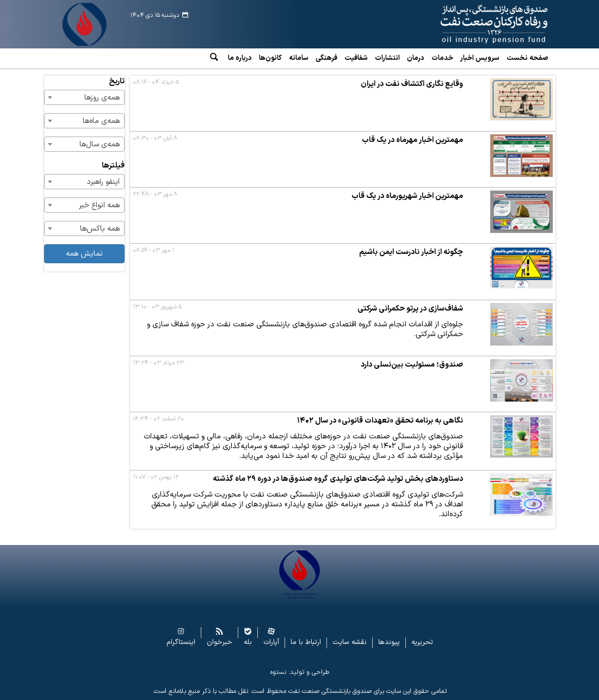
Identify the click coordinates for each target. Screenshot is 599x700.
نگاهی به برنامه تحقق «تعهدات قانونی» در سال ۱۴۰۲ (380, 421)
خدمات (442, 58)
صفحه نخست (527, 58)
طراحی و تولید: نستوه (300, 672)
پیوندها (389, 643)
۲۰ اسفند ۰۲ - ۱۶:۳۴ (158, 419)
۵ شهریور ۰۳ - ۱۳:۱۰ (157, 307)
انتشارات (387, 58)
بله (248, 643)
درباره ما (240, 58)
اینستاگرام (181, 643)
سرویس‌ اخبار (480, 58)
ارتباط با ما (306, 643)
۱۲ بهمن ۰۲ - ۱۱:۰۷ (156, 477)
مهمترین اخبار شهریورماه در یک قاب (407, 196)
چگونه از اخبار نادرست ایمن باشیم (411, 252)
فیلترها (113, 166)
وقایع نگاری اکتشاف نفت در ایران (412, 84)
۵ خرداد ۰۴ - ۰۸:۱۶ (156, 82)
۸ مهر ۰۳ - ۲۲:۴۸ (155, 194)
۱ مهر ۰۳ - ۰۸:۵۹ (153, 250)
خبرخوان (220, 643)
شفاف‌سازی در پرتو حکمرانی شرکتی (410, 309)
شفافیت (356, 58)
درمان (416, 58)
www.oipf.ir (484, 24)
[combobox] (84, 97)
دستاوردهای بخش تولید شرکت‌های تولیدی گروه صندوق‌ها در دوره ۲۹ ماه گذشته (338, 479)
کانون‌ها (270, 58)
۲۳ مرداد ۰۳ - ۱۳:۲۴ (158, 363)
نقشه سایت (350, 643)
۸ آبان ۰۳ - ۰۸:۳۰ (155, 138)
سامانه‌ (299, 58)
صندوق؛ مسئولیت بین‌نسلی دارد (412, 365)
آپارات (271, 643)
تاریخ (117, 81)
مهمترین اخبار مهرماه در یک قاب (412, 140)
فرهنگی (326, 58)
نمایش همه (84, 254)
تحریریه (422, 643)
